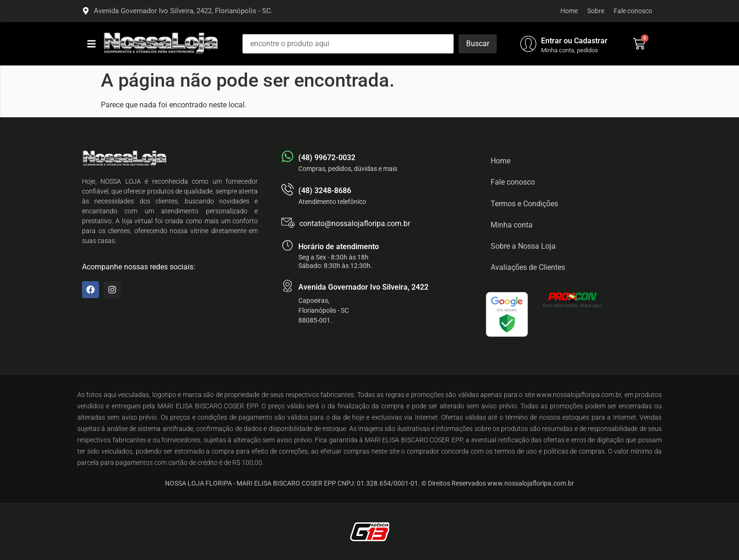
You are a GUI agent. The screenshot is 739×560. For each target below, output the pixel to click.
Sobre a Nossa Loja (523, 246)
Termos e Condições (524, 204)
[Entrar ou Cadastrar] (528, 44)
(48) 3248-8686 (325, 191)
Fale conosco (633, 11)
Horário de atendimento (339, 247)
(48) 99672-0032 (327, 158)
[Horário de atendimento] (287, 245)
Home (569, 11)
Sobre (596, 11)
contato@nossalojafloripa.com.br (355, 223)
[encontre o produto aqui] (348, 44)
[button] (91, 44)
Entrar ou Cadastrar (574, 41)
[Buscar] (478, 44)
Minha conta (512, 225)
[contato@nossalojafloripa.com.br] (288, 223)
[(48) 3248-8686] (287, 189)
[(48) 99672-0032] (287, 156)
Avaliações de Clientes (528, 267)
